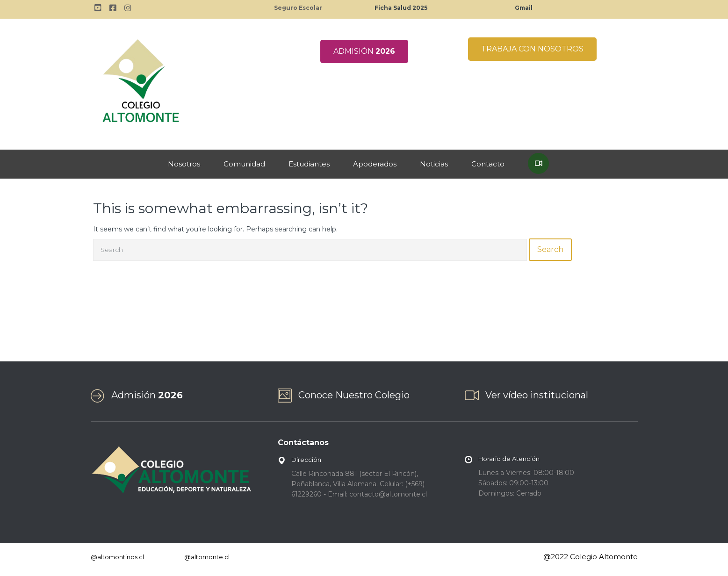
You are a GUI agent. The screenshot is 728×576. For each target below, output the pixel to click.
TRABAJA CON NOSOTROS (532, 49)
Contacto (488, 164)
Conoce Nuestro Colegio (354, 395)
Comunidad (244, 164)
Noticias (434, 164)
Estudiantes (309, 164)
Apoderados (375, 164)
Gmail (524, 8)
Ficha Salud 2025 (401, 8)
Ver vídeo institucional (537, 395)
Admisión (147, 395)
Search (550, 249)
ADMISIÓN (364, 51)
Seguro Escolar (298, 8)
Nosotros (184, 164)
